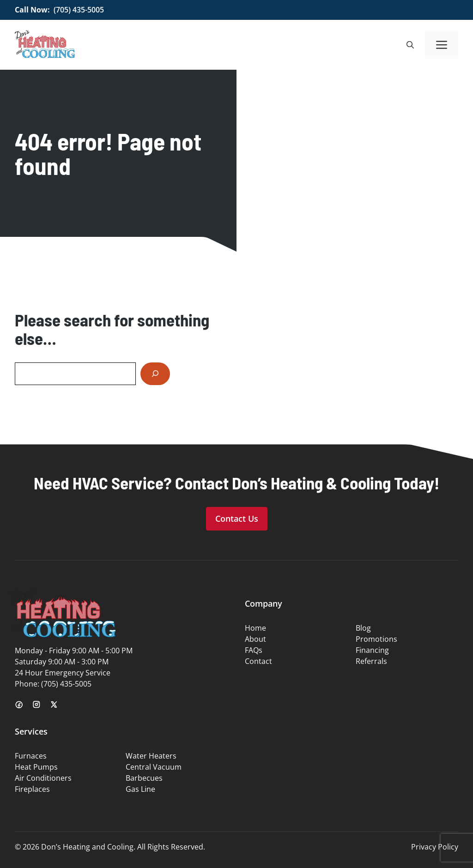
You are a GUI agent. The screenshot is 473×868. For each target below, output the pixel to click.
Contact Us (237, 518)
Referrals (371, 661)
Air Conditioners (43, 778)
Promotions (376, 639)
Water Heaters (151, 756)
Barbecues (144, 778)
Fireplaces (32, 789)
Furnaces (31, 756)
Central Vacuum (154, 767)
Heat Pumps (36, 767)
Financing (372, 650)
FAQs (254, 650)
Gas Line (140, 789)
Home (255, 628)
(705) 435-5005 (79, 10)
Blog (363, 628)
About (255, 639)
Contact (258, 661)
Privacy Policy (435, 847)
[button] (410, 45)
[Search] (155, 374)
